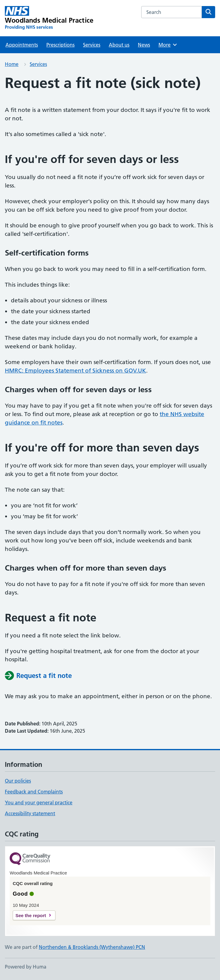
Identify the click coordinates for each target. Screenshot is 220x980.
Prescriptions (60, 45)
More (168, 45)
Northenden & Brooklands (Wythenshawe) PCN (92, 947)
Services (92, 45)
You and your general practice (39, 803)
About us (119, 45)
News (144, 45)
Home (12, 64)
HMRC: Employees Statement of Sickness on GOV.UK (75, 371)
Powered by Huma (26, 967)
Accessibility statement (30, 813)
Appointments (22, 45)
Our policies (18, 781)
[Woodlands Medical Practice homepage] (49, 18)
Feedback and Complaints (34, 792)
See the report (31, 915)
